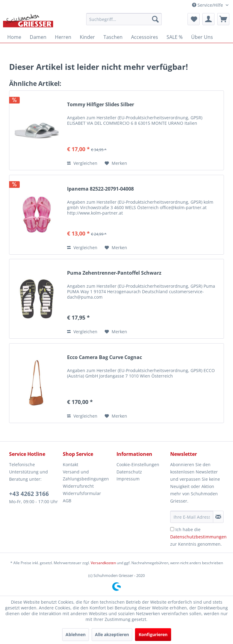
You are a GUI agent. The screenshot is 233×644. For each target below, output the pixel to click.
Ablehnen (76, 634)
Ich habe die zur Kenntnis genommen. (198, 537)
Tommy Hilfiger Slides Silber (101, 105)
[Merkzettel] (194, 19)
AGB (67, 501)
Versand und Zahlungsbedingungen (86, 475)
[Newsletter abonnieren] (218, 517)
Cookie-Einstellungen (138, 464)
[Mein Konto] (208, 19)
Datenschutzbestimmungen (198, 537)
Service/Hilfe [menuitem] (208, 5)
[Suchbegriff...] (124, 19)
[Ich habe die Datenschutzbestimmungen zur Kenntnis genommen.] (172, 529)
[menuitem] (124, 19)
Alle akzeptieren (112, 634)
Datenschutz (129, 472)
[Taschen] (113, 37)
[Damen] (38, 37)
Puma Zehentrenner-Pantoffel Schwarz (114, 273)
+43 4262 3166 (29, 494)
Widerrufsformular (82, 493)
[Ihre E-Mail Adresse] (192, 517)
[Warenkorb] (223, 19)
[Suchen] (155, 19)
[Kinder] (87, 37)
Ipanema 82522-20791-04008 (100, 189)
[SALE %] (175, 37)
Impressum (128, 479)
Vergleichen (82, 163)
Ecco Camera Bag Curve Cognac (105, 357)
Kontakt (71, 464)
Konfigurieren (153, 634)
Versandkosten (103, 563)
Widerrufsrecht (78, 486)
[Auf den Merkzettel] (116, 163)
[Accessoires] (145, 37)
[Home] (14, 37)
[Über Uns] (202, 37)
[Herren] (63, 37)
